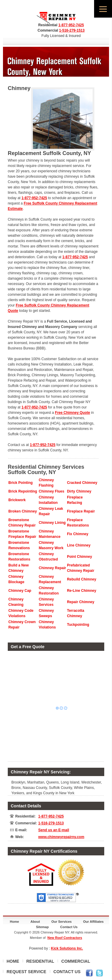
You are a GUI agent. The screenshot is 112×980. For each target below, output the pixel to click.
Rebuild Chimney (82, 579)
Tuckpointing (78, 625)
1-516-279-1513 (72, 30)
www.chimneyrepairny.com (61, 837)
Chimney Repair (52, 568)
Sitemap (42, 927)
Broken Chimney (23, 511)
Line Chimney (79, 545)
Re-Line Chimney (82, 591)
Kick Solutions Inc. (67, 948)
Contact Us (69, 927)
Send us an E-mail (54, 830)
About (35, 922)
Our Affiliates (93, 922)
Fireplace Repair (81, 511)
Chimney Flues (52, 491)
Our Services (62, 922)
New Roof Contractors (65, 938)
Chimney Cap (20, 591)
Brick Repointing (23, 491)
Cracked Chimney (82, 483)
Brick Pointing (20, 483)
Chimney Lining (52, 523)
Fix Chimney (78, 534)
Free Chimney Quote (72, 413)
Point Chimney (79, 557)
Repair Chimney (80, 602)
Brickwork (17, 500)
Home (14, 922)
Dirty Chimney (79, 491)
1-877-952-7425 (71, 25)
